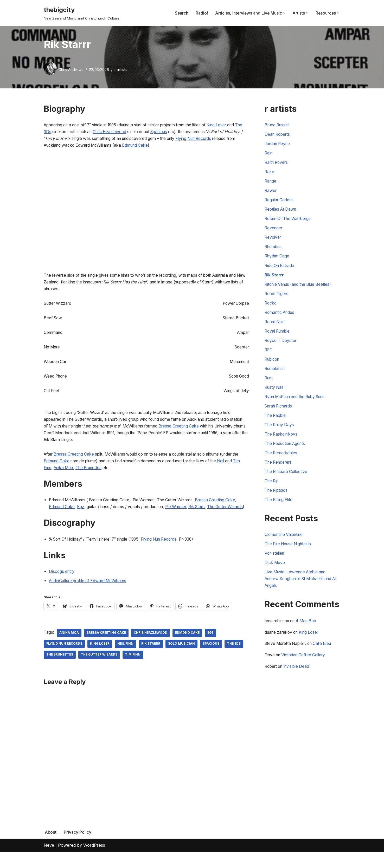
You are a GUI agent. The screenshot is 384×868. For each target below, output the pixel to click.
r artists (122, 70)
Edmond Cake (189, 649)
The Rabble (276, 425)
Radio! (200, 13)
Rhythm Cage (278, 261)
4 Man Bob (311, 636)
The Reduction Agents (287, 454)
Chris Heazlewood (132, 133)
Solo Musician (183, 660)
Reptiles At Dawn (281, 212)
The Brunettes (127, 475)
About (51, 848)
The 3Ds (61, 133)
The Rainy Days (280, 435)
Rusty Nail (275, 396)
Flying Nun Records (170, 554)
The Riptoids (277, 503)
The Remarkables (282, 464)
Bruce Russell (278, 125)
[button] (284, 13)
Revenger (274, 232)
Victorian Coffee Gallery (306, 671)
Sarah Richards (280, 416)
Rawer (271, 193)
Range (271, 183)
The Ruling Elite (280, 512)
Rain (269, 154)
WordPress (94, 861)
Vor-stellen (275, 567)
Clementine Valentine (285, 547)
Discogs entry (62, 587)
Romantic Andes (281, 319)
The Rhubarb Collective (288, 483)
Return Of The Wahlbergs (290, 222)
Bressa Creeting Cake (202, 431)
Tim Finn (77, 475)
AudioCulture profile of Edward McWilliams (91, 596)
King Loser (234, 125)
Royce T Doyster (281, 348)
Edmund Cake (185, 147)
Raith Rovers (277, 164)
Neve (49, 861)
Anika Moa (99, 475)
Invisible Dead (300, 682)
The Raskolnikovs (282, 445)
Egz (95, 514)
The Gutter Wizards (100, 671)
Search (180, 13)
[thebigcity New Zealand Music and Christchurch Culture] (82, 13)
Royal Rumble (278, 338)
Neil (55, 475)
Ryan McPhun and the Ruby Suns (298, 406)
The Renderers (279, 474)
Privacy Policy (78, 848)
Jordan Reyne (279, 145)
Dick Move (275, 576)
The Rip (272, 493)
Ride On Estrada (280, 270)
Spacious (185, 133)
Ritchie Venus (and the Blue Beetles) (300, 290)
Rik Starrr (223, 514)
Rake (270, 174)
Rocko (271, 309)
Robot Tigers (277, 300)
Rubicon (273, 367)
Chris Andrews (71, 70)
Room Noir (275, 328)
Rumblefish (276, 377)
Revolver (273, 242)
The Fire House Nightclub (290, 557)
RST (269, 358)
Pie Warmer (199, 514)
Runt (269, 386)
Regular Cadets (280, 203)
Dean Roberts (278, 135)
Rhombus (274, 251)
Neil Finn (127, 660)
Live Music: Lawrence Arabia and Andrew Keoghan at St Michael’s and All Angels (301, 593)
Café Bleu (327, 659)
